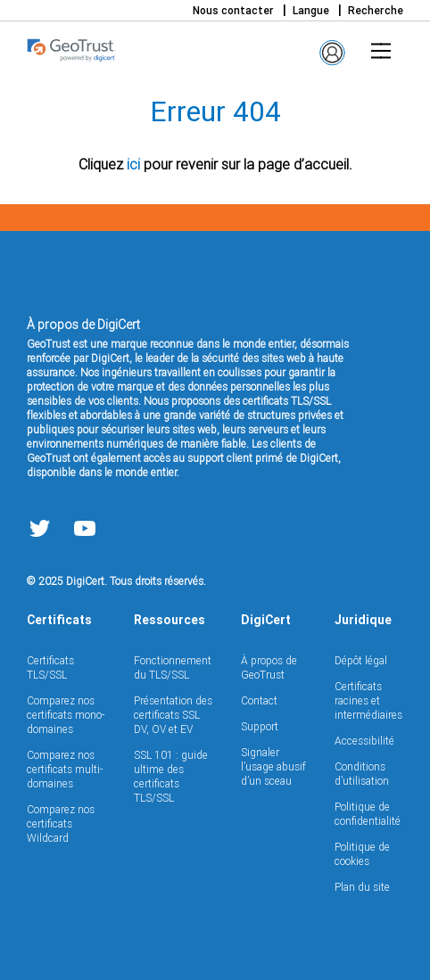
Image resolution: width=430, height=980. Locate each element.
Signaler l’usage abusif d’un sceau (273, 766)
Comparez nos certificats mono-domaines (66, 715)
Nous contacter (233, 10)
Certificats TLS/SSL (50, 667)
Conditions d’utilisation (362, 774)
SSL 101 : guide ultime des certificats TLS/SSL (171, 776)
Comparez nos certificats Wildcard (61, 824)
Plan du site (362, 887)
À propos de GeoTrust (269, 667)
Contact (259, 700)
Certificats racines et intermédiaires (368, 700)
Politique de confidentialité (368, 814)
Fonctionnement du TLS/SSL (173, 667)
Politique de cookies (362, 854)
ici (133, 164)
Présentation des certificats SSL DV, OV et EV (173, 715)
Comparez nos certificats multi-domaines (65, 769)
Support (260, 726)
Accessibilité (364, 741)
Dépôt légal (361, 660)
